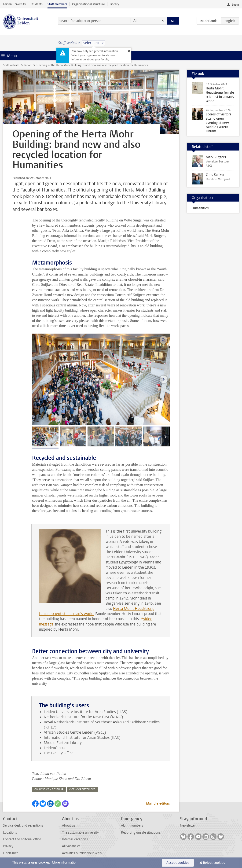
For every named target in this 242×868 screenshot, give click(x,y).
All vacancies (71, 846)
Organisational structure (88, 4)
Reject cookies (214, 863)
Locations (10, 833)
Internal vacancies (75, 839)
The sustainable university (80, 833)
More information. (65, 862)
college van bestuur (49, 789)
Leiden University (14, 4)
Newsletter (188, 826)
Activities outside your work (82, 853)
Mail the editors (158, 804)
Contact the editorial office (22, 839)
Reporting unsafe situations (141, 833)
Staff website (11, 65)
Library (114, 4)
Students (37, 4)
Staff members (57, 4)
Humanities (200, 208)
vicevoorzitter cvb (82, 789)
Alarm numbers (132, 826)
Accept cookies (178, 863)
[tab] (45, 436)
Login (235, 5)
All (135, 21)
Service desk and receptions (23, 826)
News (28, 65)
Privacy (8, 846)
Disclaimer (10, 853)
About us (69, 826)
